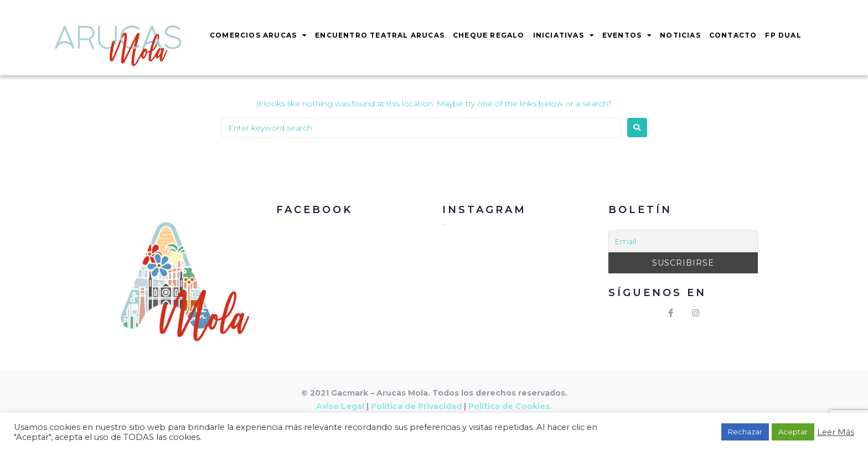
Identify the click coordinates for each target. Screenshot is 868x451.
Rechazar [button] (745, 432)
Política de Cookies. (510, 406)
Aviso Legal (340, 406)
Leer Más (836, 432)
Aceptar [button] (793, 432)
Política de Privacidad (416, 406)
